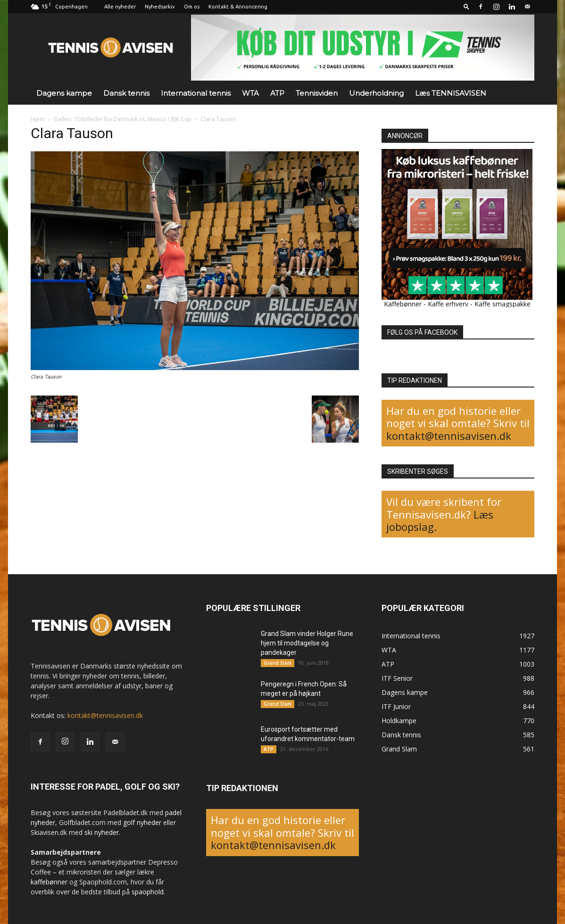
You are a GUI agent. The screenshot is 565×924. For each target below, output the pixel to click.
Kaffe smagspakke (503, 304)
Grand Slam (278, 663)
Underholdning (376, 93)
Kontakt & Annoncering (238, 7)
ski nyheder (102, 832)
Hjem (38, 119)
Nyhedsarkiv (160, 7)
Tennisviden (317, 93)
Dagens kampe (64, 93)
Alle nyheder (120, 7)
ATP (277, 93)
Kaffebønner (403, 304)
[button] (466, 6)
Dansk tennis (126, 93)
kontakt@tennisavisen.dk (449, 436)
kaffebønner (49, 882)
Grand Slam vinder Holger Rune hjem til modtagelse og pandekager (307, 643)
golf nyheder (142, 822)
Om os (192, 7)
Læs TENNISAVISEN (451, 93)
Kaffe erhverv (448, 304)
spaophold (148, 892)
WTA (250, 93)
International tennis (196, 93)
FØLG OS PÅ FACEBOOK (422, 332)
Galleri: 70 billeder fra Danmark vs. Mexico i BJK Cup (123, 119)
